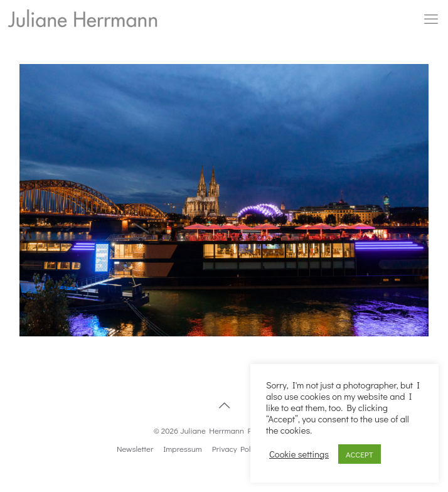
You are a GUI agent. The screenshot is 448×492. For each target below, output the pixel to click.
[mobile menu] (431, 19)
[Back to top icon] (224, 405)
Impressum (183, 448)
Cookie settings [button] (299, 454)
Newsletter (135, 448)
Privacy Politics (238, 448)
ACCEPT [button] (360, 454)
